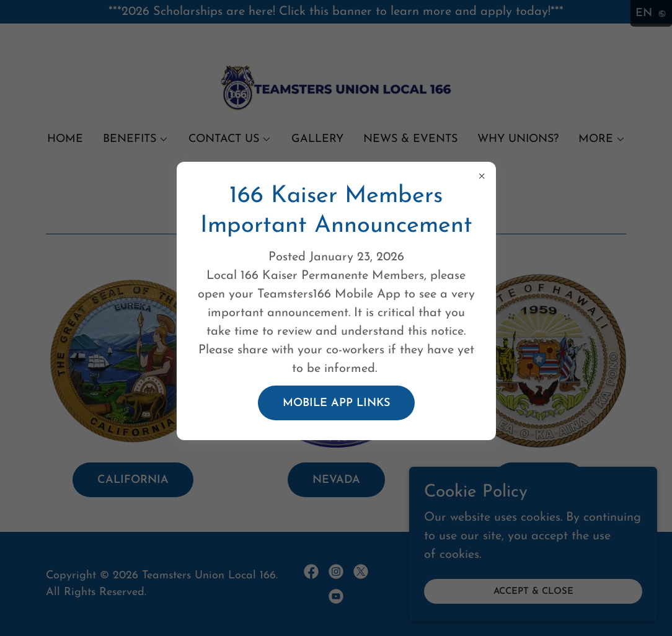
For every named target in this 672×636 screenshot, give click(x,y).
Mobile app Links (336, 403)
